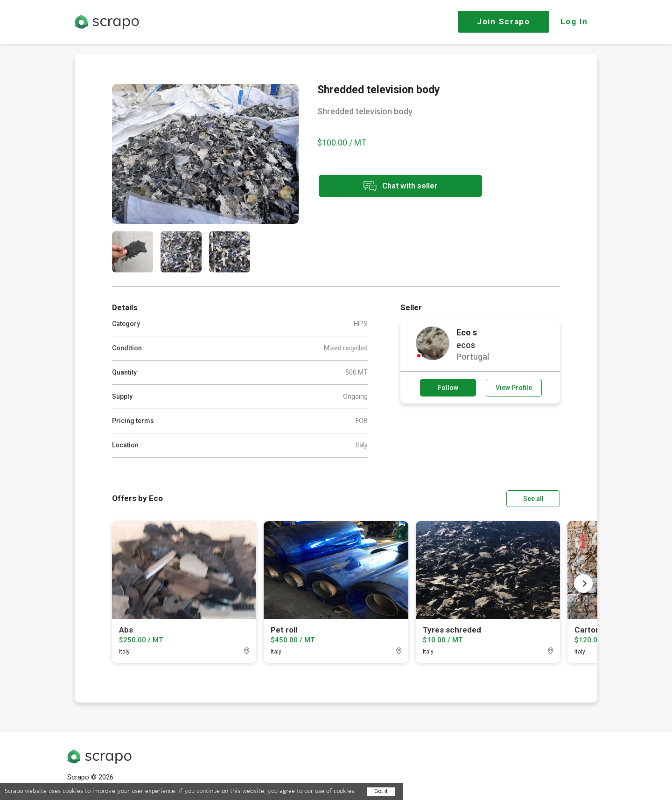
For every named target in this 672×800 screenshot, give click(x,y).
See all (533, 499)
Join (504, 21)
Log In (574, 21)
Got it (381, 791)
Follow (448, 388)
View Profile (514, 388)
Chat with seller (400, 186)
